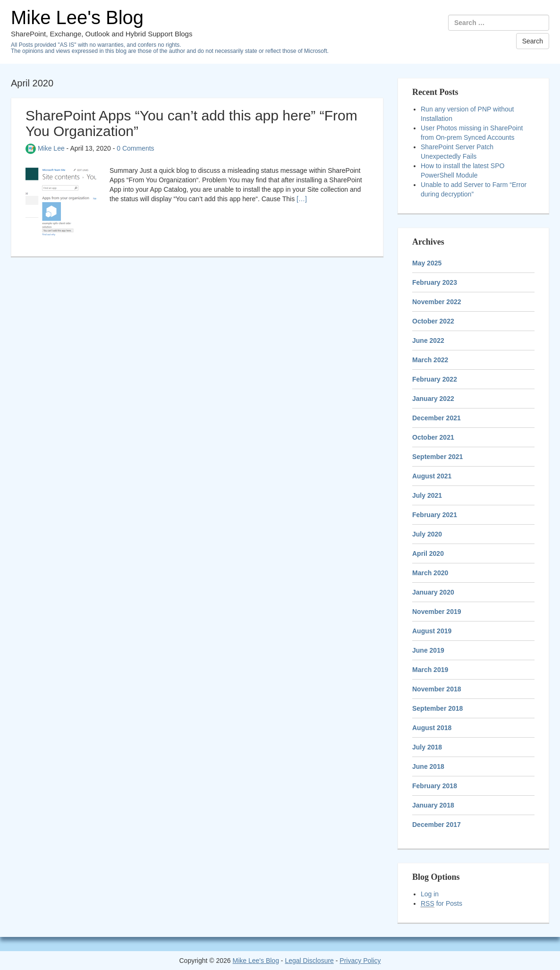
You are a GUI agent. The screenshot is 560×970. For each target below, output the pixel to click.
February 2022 (435, 379)
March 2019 (430, 670)
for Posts (441, 904)
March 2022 (430, 360)
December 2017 (437, 825)
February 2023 (435, 282)
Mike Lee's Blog (77, 17)
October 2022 (433, 321)
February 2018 (435, 786)
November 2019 (437, 612)
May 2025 (427, 263)
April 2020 (428, 553)
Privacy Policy (360, 961)
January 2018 (433, 805)
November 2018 (437, 689)
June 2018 (428, 766)
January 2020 (433, 592)
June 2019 (428, 650)
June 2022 (428, 340)
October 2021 (433, 437)
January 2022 (433, 399)
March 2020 (430, 573)
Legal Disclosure (309, 961)
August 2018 (432, 728)
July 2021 (427, 495)
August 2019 (432, 631)
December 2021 (437, 418)
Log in (430, 894)
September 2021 (437, 457)
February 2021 (435, 515)
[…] (302, 199)
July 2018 (427, 747)
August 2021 (432, 476)
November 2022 (437, 302)
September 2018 (437, 708)
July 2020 (427, 534)
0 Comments (135, 148)
